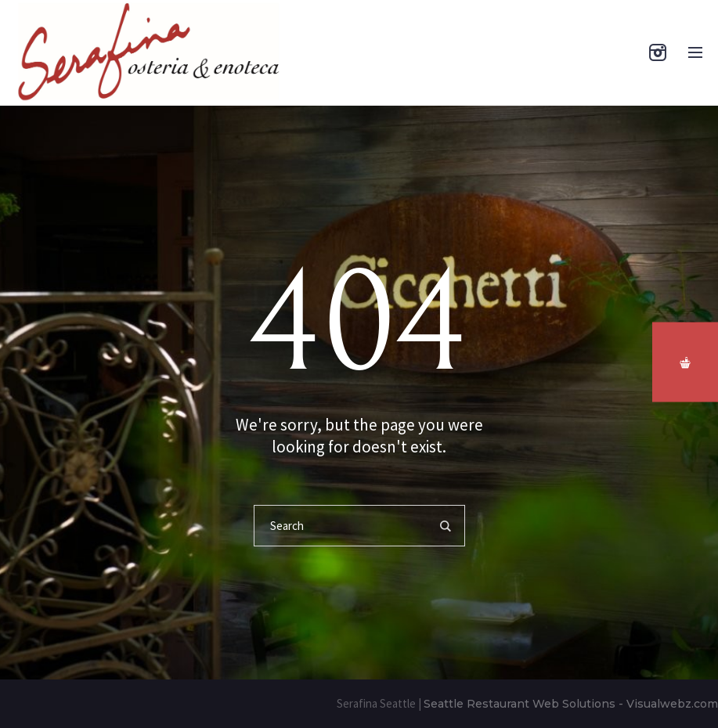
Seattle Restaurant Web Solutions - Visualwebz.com (571, 704)
